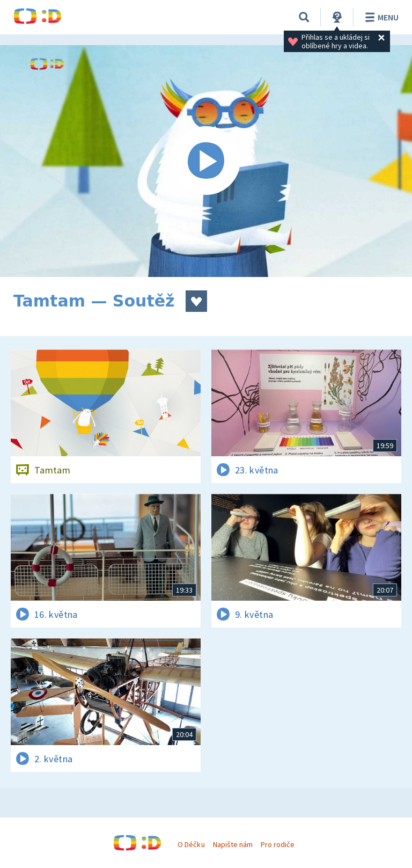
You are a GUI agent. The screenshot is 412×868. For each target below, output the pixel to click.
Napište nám (233, 844)
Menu (380, 17)
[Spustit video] (206, 161)
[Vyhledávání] (304, 17)
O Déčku (191, 844)
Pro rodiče (278, 844)
